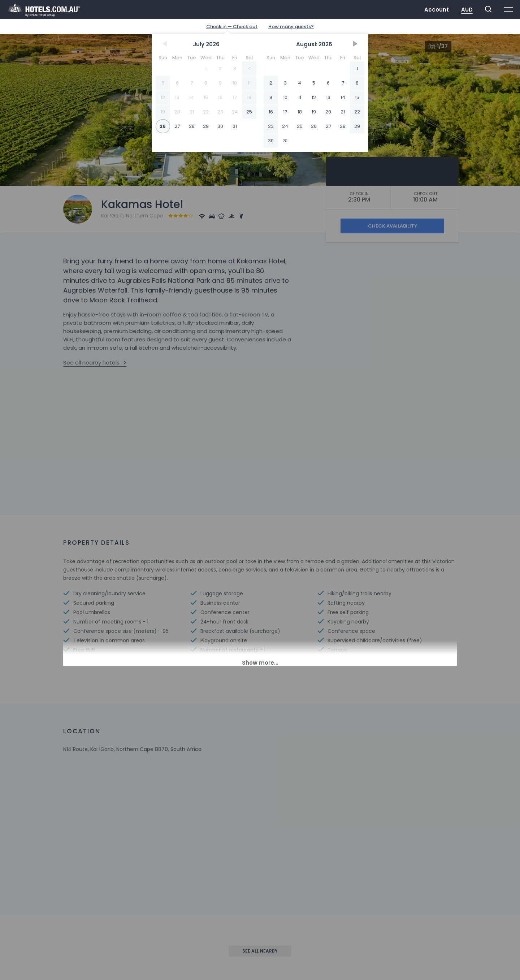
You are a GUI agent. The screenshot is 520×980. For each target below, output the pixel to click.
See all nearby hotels (91, 362)
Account (437, 10)
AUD (467, 10)
